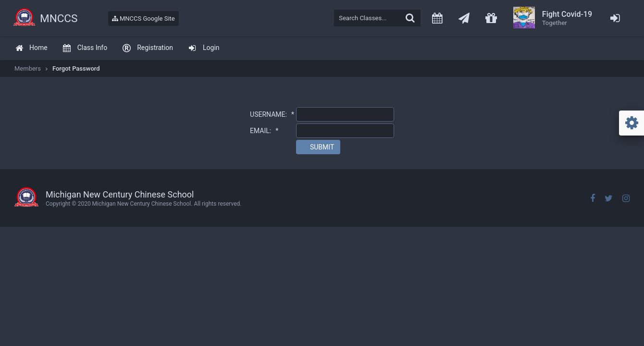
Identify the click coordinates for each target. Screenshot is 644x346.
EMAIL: (264, 131)
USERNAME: (272, 114)
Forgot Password (76, 68)
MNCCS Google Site (143, 19)
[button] (318, 147)
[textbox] (377, 18)
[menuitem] (31, 48)
